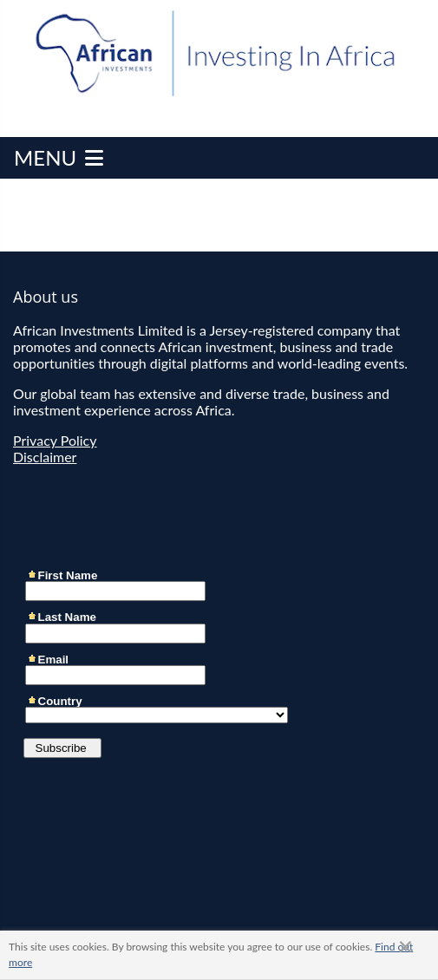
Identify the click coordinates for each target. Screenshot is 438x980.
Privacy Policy (55, 440)
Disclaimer (45, 457)
